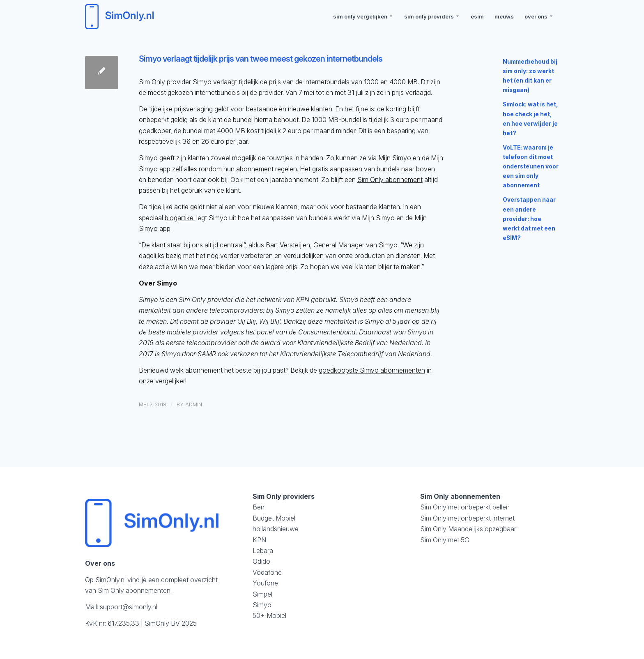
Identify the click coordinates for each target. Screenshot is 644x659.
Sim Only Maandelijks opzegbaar (468, 529)
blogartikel (180, 218)
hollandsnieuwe (276, 529)
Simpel (262, 594)
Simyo (262, 605)
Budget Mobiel (274, 518)
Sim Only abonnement (390, 180)
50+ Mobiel (269, 615)
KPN (259, 540)
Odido (261, 561)
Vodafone (267, 572)
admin (194, 404)
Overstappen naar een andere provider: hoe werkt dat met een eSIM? (529, 219)
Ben (259, 507)
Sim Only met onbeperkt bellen (465, 507)
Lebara (263, 551)
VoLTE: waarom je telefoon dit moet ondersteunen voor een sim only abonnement (531, 166)
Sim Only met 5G (445, 540)
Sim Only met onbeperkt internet (467, 518)
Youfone (265, 583)
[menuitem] (363, 16)
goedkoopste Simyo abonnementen (372, 370)
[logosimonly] (121, 16)
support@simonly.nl (129, 607)
